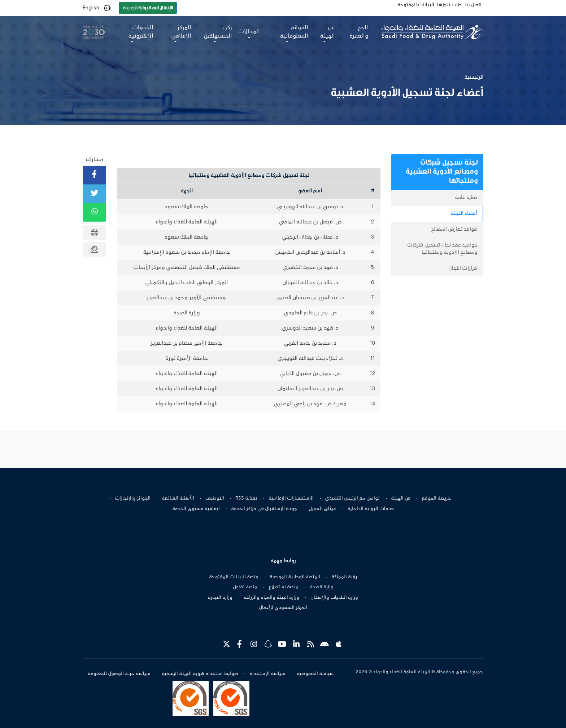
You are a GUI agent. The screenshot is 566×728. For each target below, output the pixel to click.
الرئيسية (474, 77)
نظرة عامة (466, 198)
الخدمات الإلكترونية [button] (141, 32)
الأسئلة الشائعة (178, 498)
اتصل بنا (473, 5)
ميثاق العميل (322, 509)
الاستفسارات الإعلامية (291, 498)
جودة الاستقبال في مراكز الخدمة (264, 509)
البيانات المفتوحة (416, 5)
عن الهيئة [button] (327, 32)
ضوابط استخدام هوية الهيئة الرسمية (200, 674)
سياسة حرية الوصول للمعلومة (119, 674)
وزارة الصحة (322, 587)
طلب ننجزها (449, 5)
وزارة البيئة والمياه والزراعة (271, 598)
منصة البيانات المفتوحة (234, 577)
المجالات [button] (249, 32)
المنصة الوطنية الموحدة (295, 577)
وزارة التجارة (220, 598)
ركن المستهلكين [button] (218, 32)
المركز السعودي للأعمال (283, 608)
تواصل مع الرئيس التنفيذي (352, 498)
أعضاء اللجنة (464, 213)
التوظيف (215, 498)
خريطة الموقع (436, 498)
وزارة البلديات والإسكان (334, 598)
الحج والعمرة (359, 32)
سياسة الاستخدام (267, 674)
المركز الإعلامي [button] (181, 32)
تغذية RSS (246, 498)
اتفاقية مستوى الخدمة (196, 509)
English (91, 8)
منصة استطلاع (284, 587)
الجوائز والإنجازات (133, 498)
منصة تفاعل (245, 587)
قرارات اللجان (463, 268)
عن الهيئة (401, 498)
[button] (107, 8)
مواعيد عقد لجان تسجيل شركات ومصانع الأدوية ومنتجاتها (442, 249)
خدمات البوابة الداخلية (371, 509)
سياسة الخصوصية (315, 674)
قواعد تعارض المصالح (454, 229)
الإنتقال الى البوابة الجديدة (148, 8)
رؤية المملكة (344, 577)
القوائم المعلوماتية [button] (294, 32)
